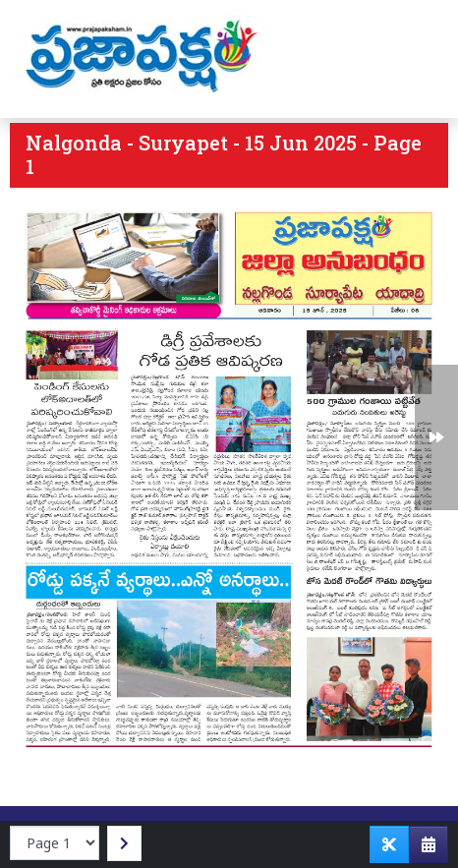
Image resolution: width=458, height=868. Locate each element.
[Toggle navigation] (416, 59)
